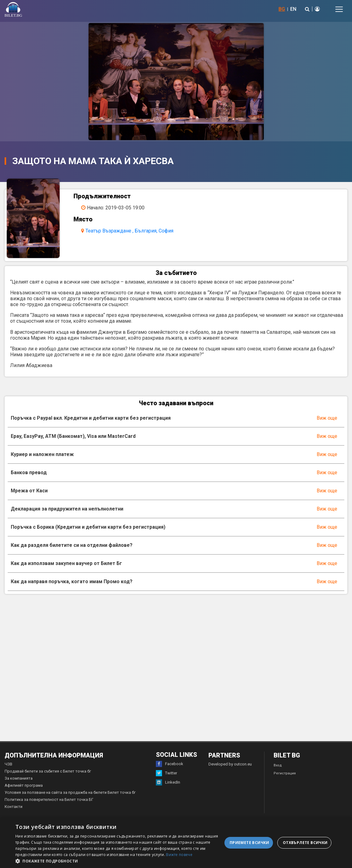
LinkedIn (168, 786)
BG (282, 9)
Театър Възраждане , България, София (132, 231)
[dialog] (176, 843)
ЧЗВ (8, 768)
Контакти (14, 810)
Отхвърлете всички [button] (305, 843)
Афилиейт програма (24, 789)
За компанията (19, 782)
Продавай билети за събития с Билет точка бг (48, 775)
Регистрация (285, 777)
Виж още (327, 422)
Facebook (170, 768)
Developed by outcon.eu (230, 768)
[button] (119, 861)
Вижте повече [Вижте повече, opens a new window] (179, 855)
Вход (278, 769)
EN (293, 9)
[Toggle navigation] (339, 9)
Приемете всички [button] (249, 843)
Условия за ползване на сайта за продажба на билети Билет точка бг (70, 796)
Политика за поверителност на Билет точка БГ (49, 803)
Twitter (166, 777)
